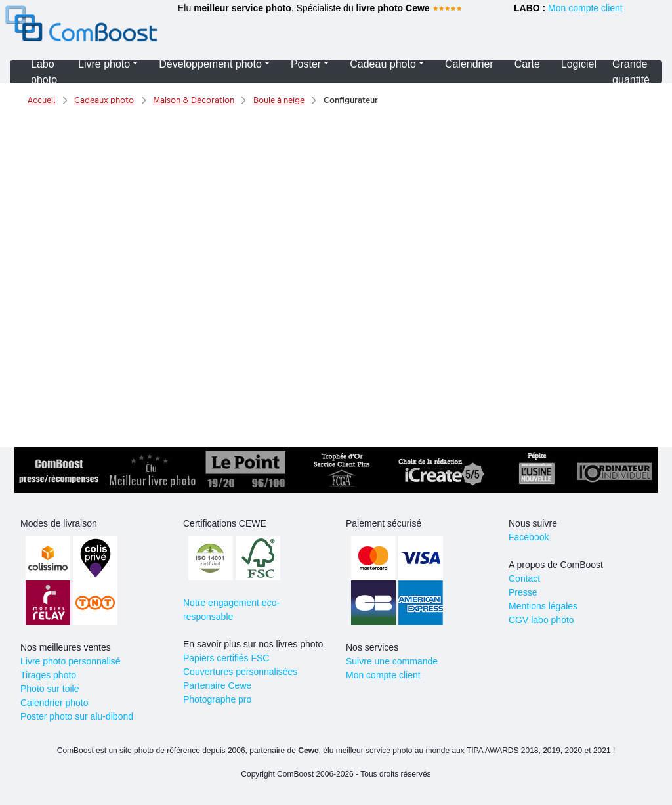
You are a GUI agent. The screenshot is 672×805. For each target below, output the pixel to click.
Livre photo (104, 64)
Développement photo (210, 64)
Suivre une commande (392, 661)
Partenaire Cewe (217, 685)
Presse (523, 592)
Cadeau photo (383, 64)
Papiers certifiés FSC (226, 658)
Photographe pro (217, 699)
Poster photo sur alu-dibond (77, 716)
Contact (524, 578)
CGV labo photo (541, 620)
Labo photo (44, 72)
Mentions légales (543, 606)
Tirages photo (48, 675)
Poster (306, 64)
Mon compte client (585, 8)
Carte (527, 64)
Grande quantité (631, 72)
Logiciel (579, 64)
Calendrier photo (54, 703)
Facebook (529, 537)
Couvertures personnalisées (240, 672)
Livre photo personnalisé (71, 661)
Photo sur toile (50, 689)
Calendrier (469, 64)
